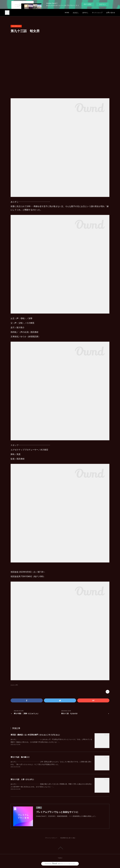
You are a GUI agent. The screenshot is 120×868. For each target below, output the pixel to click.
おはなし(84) (14, 685)
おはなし (76, 13)
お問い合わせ (111, 13)
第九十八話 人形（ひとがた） (23, 779)
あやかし (85, 13)
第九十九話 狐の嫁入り (20, 757)
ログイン (102, 4)
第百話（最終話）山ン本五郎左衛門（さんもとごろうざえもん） (36, 735)
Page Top (60, 848)
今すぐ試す (88, 4)
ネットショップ (97, 13)
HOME (67, 13)
